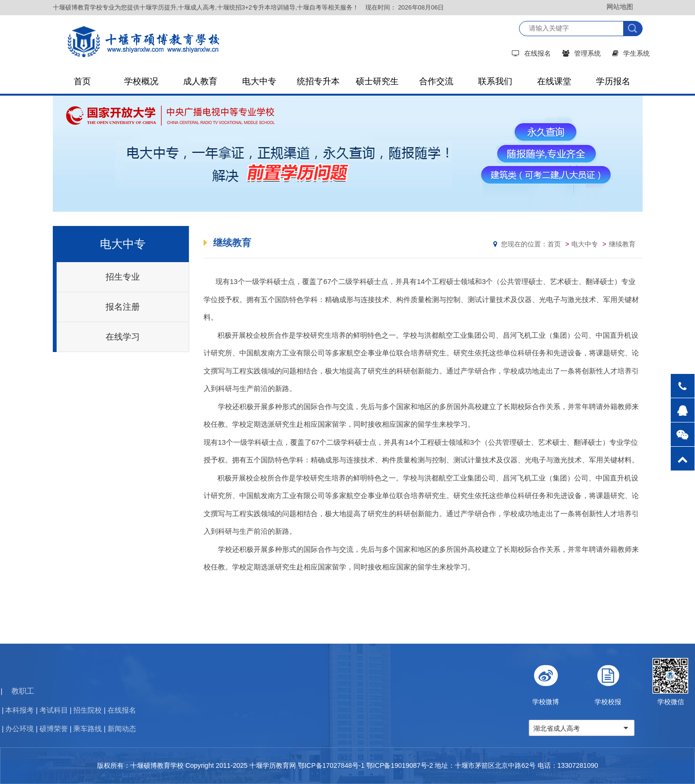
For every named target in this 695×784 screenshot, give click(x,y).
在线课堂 (554, 81)
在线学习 (123, 337)
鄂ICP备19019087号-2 (400, 765)
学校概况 (141, 81)
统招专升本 (318, 81)
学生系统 (631, 53)
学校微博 (591, 682)
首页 (82, 81)
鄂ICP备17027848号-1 (331, 765)
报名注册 (123, 307)
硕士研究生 (377, 81)
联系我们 (495, 81)
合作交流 (436, 81)
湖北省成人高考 (602, 728)
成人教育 (200, 81)
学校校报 (653, 682)
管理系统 (582, 53)
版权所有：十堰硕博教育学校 (140, 765)
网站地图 (620, 7)
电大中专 (259, 81)
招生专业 (123, 277)
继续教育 (622, 244)
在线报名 (531, 53)
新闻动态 (31, 729)
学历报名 (613, 81)
